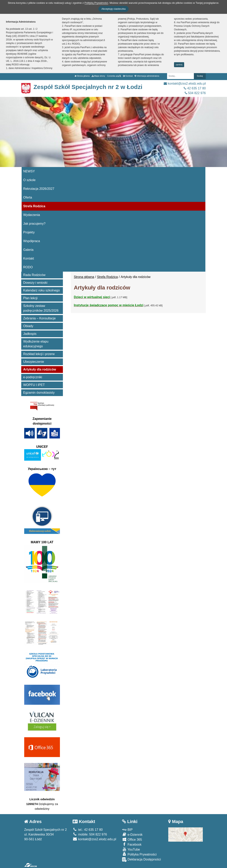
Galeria (28, 250)
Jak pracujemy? (34, 224)
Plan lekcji (30, 298)
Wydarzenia (32, 215)
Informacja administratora (147, 76)
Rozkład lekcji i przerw (39, 354)
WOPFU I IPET (34, 385)
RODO (28, 267)
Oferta (28, 197)
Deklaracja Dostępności (141, 860)
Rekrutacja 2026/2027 (39, 189)
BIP (127, 830)
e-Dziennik (132, 834)
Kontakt (29, 258)
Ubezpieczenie (34, 362)
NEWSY (29, 171)
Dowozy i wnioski (35, 283)
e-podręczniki (33, 377)
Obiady (28, 326)
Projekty (29, 232)
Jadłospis (30, 334)
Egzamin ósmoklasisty (39, 393)
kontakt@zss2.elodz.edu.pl (185, 84)
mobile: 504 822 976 (90, 834)
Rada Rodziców (34, 275)
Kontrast (128, 76)
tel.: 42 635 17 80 (88, 830)
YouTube (131, 849)
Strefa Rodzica (34, 206)
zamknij (179, 65)
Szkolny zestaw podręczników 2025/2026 (41, 308)
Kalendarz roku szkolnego (41, 290)
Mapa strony (98, 76)
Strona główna (82, 76)
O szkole (29, 180)
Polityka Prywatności (139, 854)
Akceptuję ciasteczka (113, 9)
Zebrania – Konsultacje (39, 318)
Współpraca (32, 241)
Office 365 (132, 839)
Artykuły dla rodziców (40, 369)
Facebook (132, 844)
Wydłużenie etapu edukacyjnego (36, 344)
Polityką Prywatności (96, 3)
